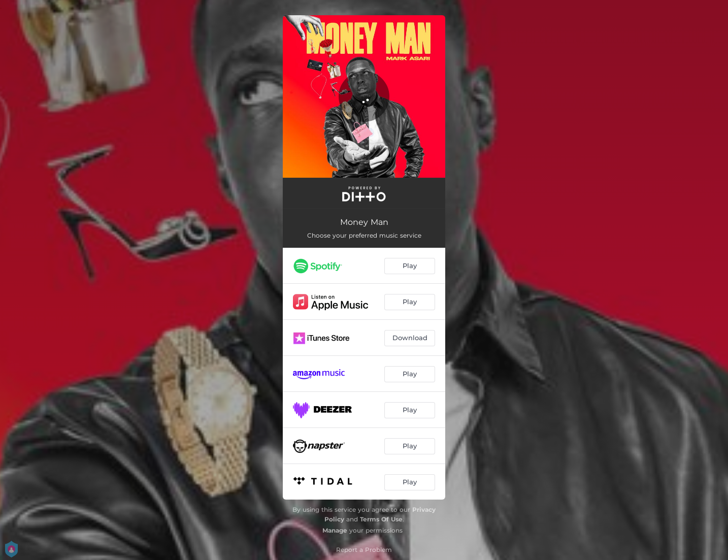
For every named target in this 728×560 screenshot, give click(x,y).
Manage (335, 530)
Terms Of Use (381, 519)
